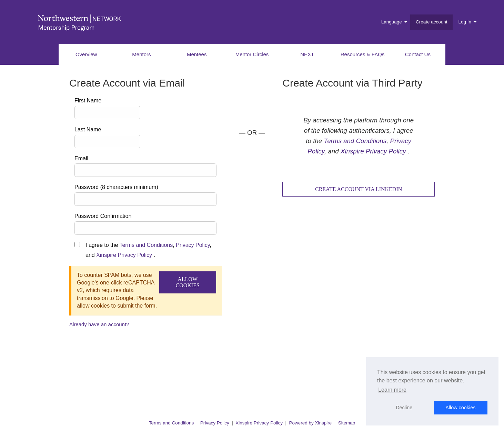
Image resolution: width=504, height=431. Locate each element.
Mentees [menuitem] (197, 54)
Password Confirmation (103, 216)
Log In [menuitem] (465, 22)
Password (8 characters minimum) (116, 187)
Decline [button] (404, 408)
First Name (88, 101)
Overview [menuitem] (86, 54)
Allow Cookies (187, 282)
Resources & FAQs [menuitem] (363, 54)
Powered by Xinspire (310, 423)
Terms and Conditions (146, 245)
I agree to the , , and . (148, 250)
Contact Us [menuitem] (418, 54)
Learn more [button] (392, 390)
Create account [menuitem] (432, 22)
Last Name (88, 129)
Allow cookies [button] (460, 408)
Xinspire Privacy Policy (124, 255)
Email (81, 158)
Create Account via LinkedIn (359, 189)
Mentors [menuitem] (141, 54)
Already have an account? (99, 324)
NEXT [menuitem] (307, 54)
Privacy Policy (193, 245)
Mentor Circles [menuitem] (252, 54)
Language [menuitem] (392, 22)
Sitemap (347, 423)
